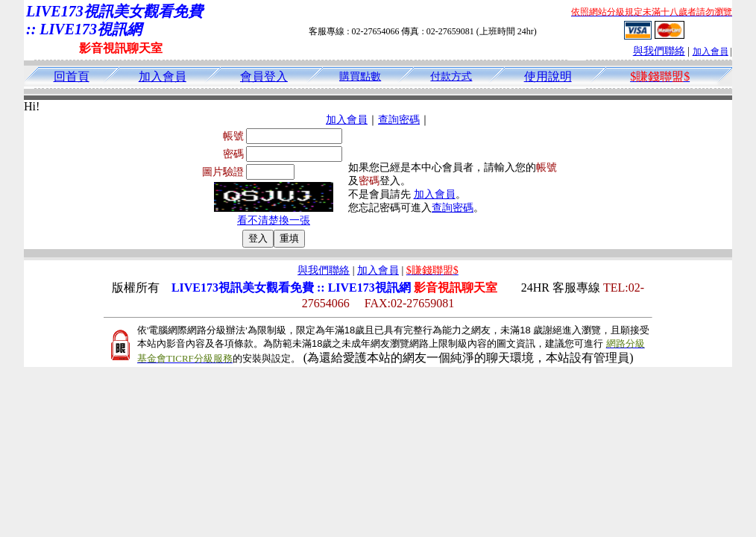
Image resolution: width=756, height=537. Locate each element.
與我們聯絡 (659, 51)
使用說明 (548, 76)
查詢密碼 (399, 120)
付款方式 (451, 76)
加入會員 (711, 51)
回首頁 (72, 76)
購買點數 (360, 76)
